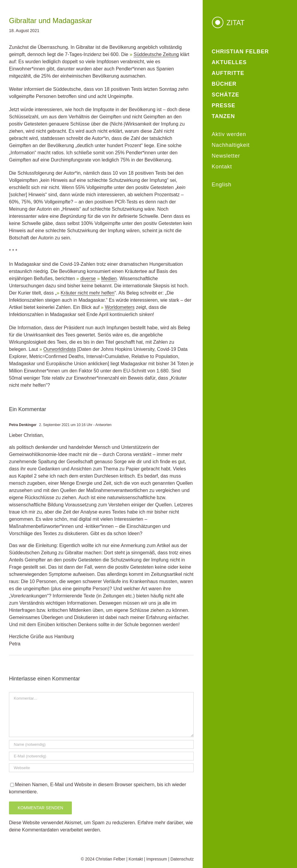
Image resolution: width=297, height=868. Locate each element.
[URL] (101, 768)
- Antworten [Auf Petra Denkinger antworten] (102, 425)
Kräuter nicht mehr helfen (88, 293)
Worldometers (120, 307)
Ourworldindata (60, 349)
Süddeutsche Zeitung (156, 54)
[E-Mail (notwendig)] (101, 756)
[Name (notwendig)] (101, 744)
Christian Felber (110, 859)
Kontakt (136, 859)
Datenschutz (182, 859)
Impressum (157, 859)
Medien (109, 278)
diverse (88, 278)
